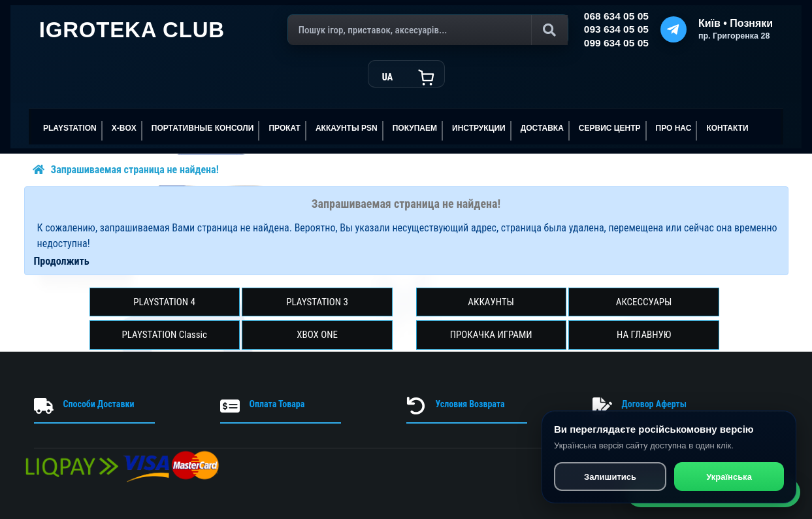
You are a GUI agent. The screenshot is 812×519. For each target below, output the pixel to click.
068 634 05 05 (616, 16)
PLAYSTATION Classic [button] (164, 335)
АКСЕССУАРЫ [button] (644, 302)
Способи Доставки (99, 404)
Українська (729, 478)
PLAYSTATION (70, 128)
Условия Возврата (470, 404)
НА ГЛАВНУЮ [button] (644, 335)
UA (387, 77)
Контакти (727, 128)
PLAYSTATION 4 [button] (164, 302)
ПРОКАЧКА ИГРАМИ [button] (491, 335)
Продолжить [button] (62, 261)
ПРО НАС (674, 128)
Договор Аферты (654, 404)
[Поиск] (428, 30)
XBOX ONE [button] (317, 335)
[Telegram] (674, 29)
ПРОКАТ (284, 128)
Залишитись (609, 478)
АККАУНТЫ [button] (491, 302)
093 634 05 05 (616, 29)
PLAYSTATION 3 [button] (317, 302)
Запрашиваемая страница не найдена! (135, 170)
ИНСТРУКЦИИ (479, 128)
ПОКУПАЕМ (415, 128)
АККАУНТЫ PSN (347, 128)
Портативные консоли (203, 128)
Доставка (542, 128)
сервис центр (610, 128)
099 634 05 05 (616, 43)
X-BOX (124, 128)
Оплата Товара (277, 404)
